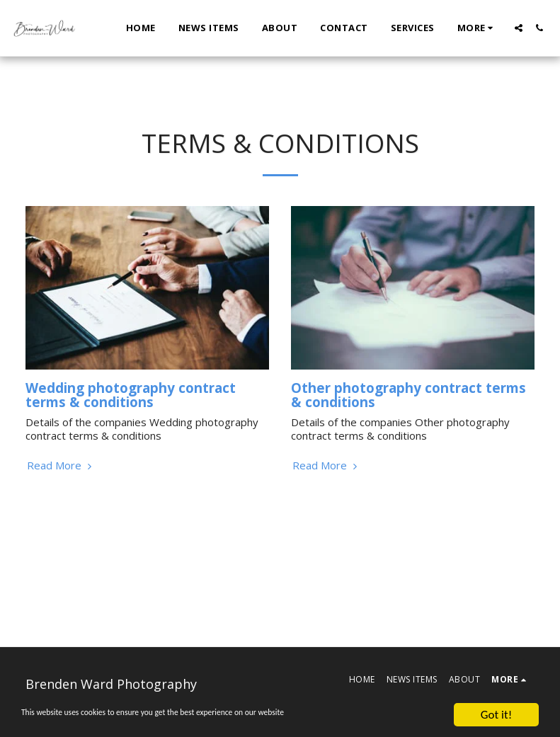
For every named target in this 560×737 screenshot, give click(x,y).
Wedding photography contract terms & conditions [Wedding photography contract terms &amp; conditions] (131, 395)
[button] (519, 28)
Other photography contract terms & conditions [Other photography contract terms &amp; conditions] (408, 395)
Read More (61, 465)
